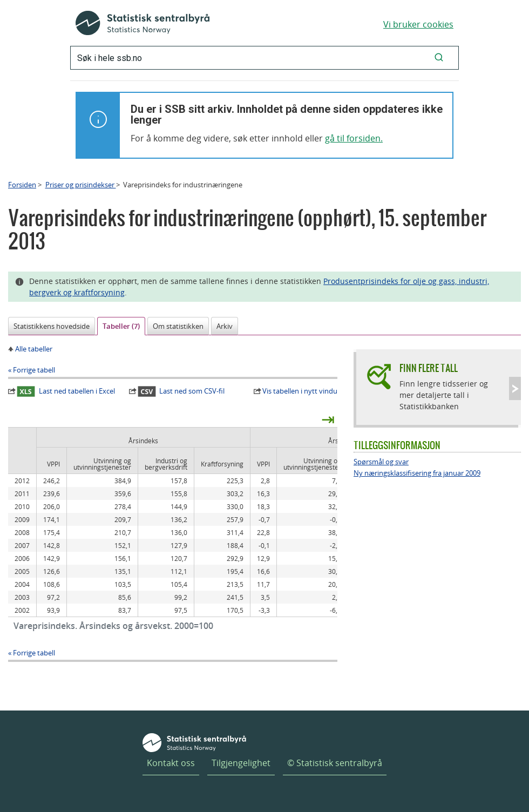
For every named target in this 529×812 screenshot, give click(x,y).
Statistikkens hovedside (52, 326)
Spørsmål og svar (381, 462)
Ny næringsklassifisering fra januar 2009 (417, 473)
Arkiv (225, 326)
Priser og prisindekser (81, 185)
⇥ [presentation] (328, 419)
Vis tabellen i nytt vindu (300, 391)
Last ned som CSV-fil (181, 391)
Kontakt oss (171, 763)
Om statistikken (178, 326)
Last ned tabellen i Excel (66, 391)
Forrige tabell (34, 370)
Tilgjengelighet (241, 763)
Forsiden (22, 185)
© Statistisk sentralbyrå (335, 763)
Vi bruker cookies (418, 24)
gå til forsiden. (354, 138)
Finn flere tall (429, 368)
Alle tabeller (34, 349)
